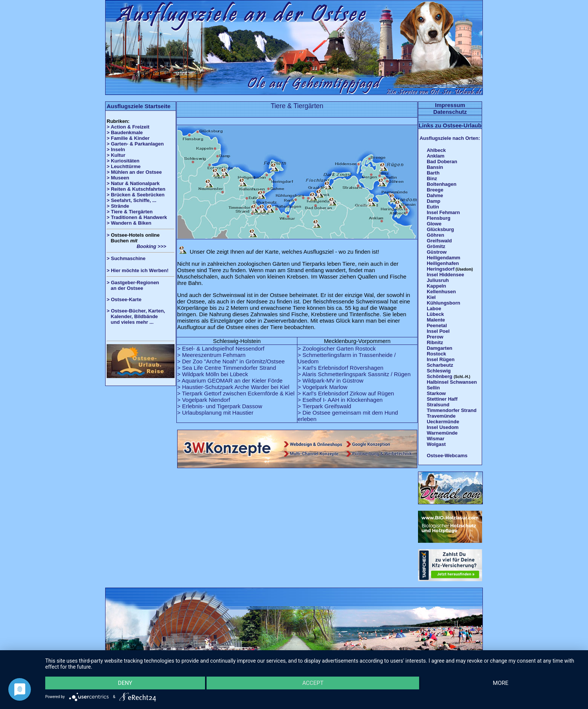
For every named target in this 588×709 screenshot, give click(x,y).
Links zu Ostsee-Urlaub (450, 125)
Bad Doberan (442, 162)
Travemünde (441, 416)
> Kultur (116, 155)
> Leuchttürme (124, 166)
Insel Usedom (443, 427)
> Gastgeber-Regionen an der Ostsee (136, 285)
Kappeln (436, 286)
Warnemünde (442, 433)
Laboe (434, 309)
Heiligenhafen (443, 263)
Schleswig (439, 371)
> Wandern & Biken (129, 223)
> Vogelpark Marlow (323, 387)
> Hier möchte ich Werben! (138, 270)
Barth (433, 173)
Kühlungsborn (443, 303)
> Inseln (116, 149)
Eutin (433, 207)
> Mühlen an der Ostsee (134, 172)
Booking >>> (136, 246)
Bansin (435, 167)
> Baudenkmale (125, 132)
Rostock (436, 354)
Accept (313, 683)
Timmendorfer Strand (452, 410)
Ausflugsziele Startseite (139, 106)
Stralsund (438, 405)
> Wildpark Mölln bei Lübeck (213, 374)
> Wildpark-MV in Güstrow (331, 381)
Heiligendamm (443, 258)
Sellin (433, 388)
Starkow (436, 393)
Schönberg (439, 376)
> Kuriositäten (123, 161)
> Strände (118, 206)
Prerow (435, 337)
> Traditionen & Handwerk (137, 217)
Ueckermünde (443, 422)
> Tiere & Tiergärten (130, 212)
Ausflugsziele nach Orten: (450, 138)
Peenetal (437, 325)
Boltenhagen (442, 184)
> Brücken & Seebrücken (136, 195)
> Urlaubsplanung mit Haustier (215, 413)
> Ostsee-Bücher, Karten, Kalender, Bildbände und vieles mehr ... (136, 316)
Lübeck (435, 314)
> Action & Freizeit (128, 127)
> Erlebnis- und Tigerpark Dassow (220, 406)
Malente (436, 320)
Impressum (450, 105)
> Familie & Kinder (128, 138)
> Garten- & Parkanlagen (135, 144)
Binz (432, 178)
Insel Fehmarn (443, 212)
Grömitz (436, 246)
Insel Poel (438, 331)
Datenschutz (450, 112)
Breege (435, 190)
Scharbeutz (440, 365)
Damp (433, 201)
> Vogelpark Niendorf (204, 400)
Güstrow (437, 252)
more (501, 683)
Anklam (436, 156)
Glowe (434, 224)
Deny (125, 683)
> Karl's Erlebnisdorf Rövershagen (341, 368)
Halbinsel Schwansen (452, 382)
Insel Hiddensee (445, 275)
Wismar (436, 439)
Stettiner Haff (442, 399)
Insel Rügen (441, 359)
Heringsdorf (441, 269)
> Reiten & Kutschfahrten (136, 189)
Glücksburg (440, 229)
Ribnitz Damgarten (439, 345)
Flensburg (439, 218)
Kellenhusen (441, 292)
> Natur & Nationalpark (133, 183)
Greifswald (439, 241)
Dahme (435, 195)
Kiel (431, 297)
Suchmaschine (128, 258)
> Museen (118, 178)
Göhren (435, 235)
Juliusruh (438, 280)
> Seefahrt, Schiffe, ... (132, 200)
